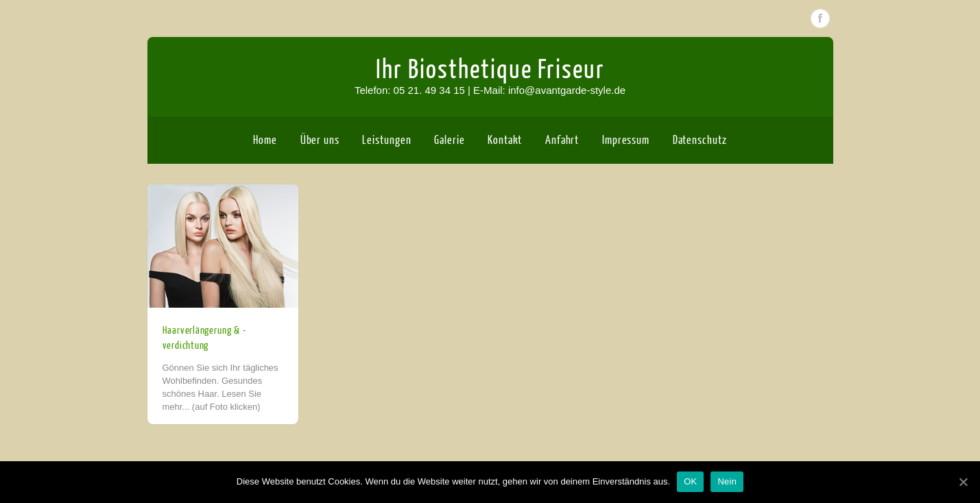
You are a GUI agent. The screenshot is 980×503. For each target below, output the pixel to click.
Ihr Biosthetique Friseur (490, 70)
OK (690, 481)
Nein (727, 481)
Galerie (449, 140)
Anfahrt (562, 140)
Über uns (320, 140)
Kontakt (505, 140)
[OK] (963, 482)
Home (265, 140)
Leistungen (386, 140)
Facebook (820, 19)
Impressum (626, 140)
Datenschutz (700, 140)
